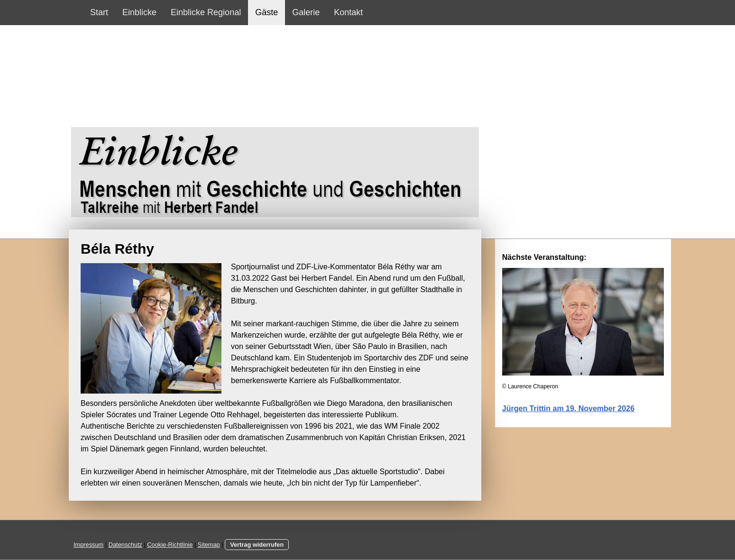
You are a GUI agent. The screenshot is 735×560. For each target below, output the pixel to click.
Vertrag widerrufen (257, 545)
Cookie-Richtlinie (170, 545)
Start (99, 12)
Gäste (266, 12)
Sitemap (209, 545)
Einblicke (139, 12)
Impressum (88, 545)
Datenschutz (125, 545)
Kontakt (348, 12)
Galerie (306, 12)
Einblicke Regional (206, 12)
